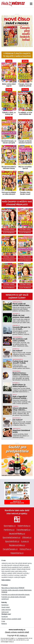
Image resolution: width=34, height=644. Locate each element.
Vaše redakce (6, 580)
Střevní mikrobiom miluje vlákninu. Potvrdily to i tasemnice (20, 409)
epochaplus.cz (16, 314)
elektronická (9, 233)
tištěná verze (9, 230)
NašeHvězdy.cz (24, 526)
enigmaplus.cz (16, 325)
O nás (3, 621)
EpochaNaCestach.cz (11, 537)
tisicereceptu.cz (16, 371)
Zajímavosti (5, 612)
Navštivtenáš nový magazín (17, 502)
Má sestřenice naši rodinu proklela (20, 340)
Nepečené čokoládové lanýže (21, 431)
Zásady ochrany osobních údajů (11, 619)
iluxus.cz (15, 395)
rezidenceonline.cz (17, 302)
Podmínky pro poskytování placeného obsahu (16, 595)
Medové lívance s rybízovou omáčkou (20, 374)
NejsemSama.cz (17, 553)
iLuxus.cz (25, 541)
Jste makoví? (17, 351)
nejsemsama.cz (16, 429)
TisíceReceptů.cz (23, 530)
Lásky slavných (6, 610)
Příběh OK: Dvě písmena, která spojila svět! (21, 316)
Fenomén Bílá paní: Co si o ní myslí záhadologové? (21, 328)
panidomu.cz (16, 349)
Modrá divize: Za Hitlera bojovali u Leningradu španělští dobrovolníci (21, 386)
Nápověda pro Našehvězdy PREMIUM (13, 588)
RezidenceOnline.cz (17, 545)
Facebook (5, 617)
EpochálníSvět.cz (12, 541)
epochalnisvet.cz (17, 418)
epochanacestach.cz (18, 359)
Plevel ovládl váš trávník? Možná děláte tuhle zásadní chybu (21, 305)
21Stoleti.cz (27, 537)
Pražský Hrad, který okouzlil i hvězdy (20, 362)
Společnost (5, 605)
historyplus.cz (16, 383)
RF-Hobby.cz (22, 635)
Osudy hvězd (5, 607)
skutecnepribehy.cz (17, 337)
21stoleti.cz (15, 406)
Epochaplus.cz (10, 526)
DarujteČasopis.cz (10, 549)
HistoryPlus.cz (25, 549)
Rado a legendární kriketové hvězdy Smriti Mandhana (20, 397)
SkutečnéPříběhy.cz (17, 534)
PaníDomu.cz (9, 530)
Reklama (4, 624)
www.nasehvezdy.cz (17, 630)
